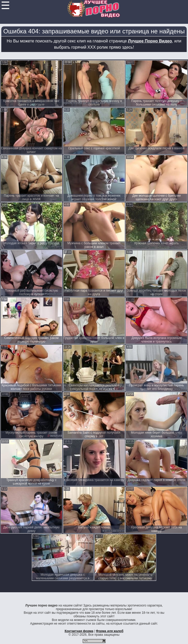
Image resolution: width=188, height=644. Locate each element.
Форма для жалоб (110, 631)
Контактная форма (79, 631)
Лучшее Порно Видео (150, 41)
